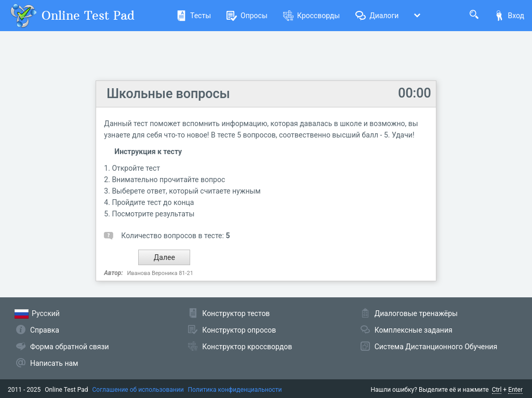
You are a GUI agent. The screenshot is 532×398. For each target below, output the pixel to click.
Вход (509, 16)
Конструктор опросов (239, 330)
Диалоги (377, 16)
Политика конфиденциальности (235, 390)
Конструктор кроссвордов (247, 347)
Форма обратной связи (70, 347)
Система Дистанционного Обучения (436, 347)
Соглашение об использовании (138, 390)
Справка (45, 330)
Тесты (194, 16)
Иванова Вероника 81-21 (160, 273)
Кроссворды (311, 16)
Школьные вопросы (168, 94)
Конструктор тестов (236, 313)
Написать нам (54, 363)
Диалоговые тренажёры (416, 313)
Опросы (247, 16)
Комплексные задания (414, 330)
